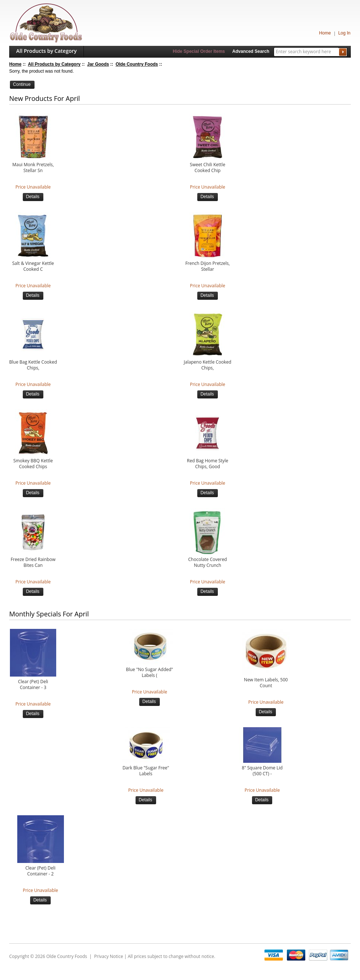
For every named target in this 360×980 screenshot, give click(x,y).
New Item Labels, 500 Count (266, 683)
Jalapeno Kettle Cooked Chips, (207, 365)
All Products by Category (46, 51)
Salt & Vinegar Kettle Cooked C (33, 266)
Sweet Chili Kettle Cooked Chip (208, 168)
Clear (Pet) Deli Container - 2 (40, 871)
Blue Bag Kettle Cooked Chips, (33, 365)
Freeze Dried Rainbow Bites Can (33, 562)
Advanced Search (251, 51)
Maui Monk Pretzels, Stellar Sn (33, 168)
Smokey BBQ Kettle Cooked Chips (33, 464)
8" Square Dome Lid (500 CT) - (262, 771)
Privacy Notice (109, 956)
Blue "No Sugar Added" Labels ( (150, 673)
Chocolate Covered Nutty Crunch (207, 562)
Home (325, 33)
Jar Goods (98, 64)
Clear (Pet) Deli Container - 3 (33, 685)
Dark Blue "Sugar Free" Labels (146, 771)
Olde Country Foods (137, 64)
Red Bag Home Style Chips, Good (208, 464)
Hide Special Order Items (199, 51)
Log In (344, 33)
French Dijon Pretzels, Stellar (207, 266)
